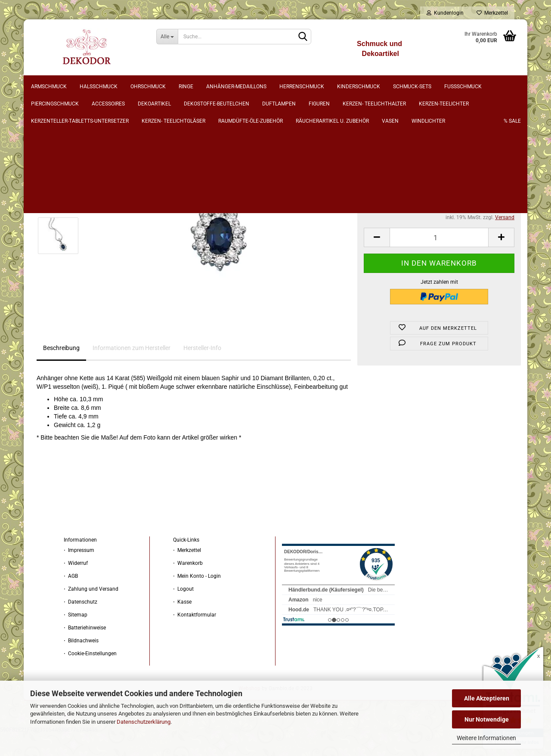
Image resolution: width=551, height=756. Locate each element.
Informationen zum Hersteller (132, 370)
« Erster (50, 134)
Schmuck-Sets (425, 87)
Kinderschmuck (371, 87)
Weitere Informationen (486, 738)
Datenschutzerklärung (144, 722)
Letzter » (129, 134)
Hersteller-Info (202, 370)
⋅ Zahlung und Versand (91, 611)
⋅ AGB (71, 598)
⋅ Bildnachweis (81, 663)
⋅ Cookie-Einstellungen (90, 676)
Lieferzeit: (375, 197)
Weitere (468, 87)
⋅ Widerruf (76, 586)
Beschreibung (61, 370)
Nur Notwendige (487, 719)
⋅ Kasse (182, 624)
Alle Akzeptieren (487, 698)
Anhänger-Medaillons (249, 87)
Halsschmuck (111, 87)
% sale (500, 87)
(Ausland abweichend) (459, 204)
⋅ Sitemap (76, 637)
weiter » (103, 134)
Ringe (199, 87)
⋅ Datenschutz (80, 624)
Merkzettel (492, 13)
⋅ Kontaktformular (195, 637)
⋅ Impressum (79, 573)
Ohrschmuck (161, 87)
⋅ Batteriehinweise (85, 650)
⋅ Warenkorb (188, 586)
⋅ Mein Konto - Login (197, 598)
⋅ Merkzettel (187, 573)
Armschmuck (62, 87)
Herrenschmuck (315, 87)
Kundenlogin (445, 13)
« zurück (76, 134)
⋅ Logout (183, 611)
